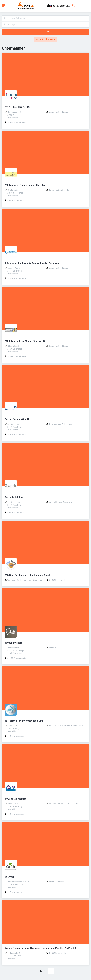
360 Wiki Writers (13, 643)
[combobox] (45, 18)
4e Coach (10, 877)
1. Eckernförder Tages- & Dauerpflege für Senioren (32, 263)
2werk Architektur (14, 497)
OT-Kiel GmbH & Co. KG (17, 107)
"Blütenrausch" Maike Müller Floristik (25, 185)
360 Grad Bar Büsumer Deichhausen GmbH (28, 575)
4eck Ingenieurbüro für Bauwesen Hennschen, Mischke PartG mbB (40, 948)
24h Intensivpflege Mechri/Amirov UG (25, 341)
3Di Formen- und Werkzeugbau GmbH (25, 721)
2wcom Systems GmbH (17, 419)
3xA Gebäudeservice (16, 799)
